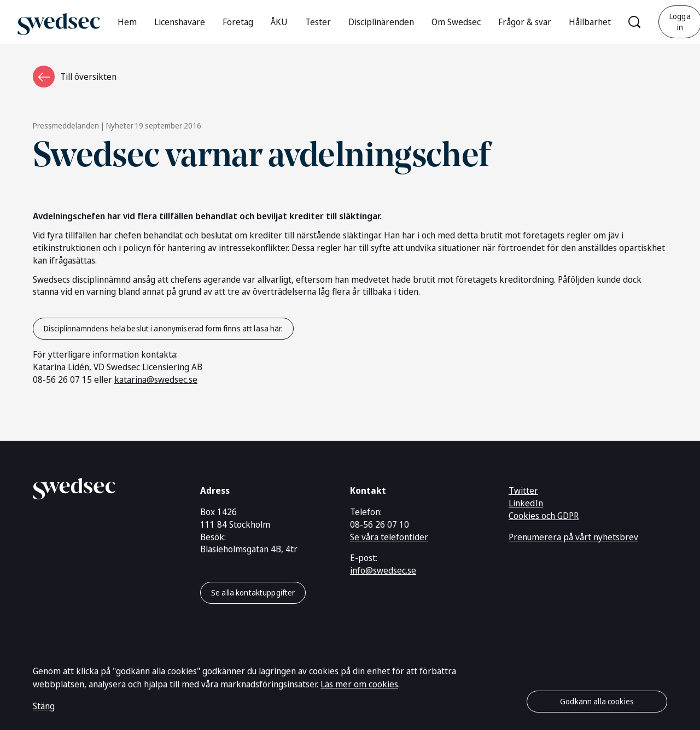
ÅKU (279, 22)
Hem (127, 22)
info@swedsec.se (383, 570)
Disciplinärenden (381, 22)
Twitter (523, 490)
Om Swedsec (456, 22)
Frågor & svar (525, 22)
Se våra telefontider (389, 537)
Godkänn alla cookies (597, 701)
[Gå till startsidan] (59, 22)
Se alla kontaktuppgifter (253, 592)
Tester (318, 22)
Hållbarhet (590, 22)
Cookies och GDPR (544, 516)
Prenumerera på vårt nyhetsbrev (573, 537)
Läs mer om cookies (359, 684)
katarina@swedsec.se (156, 379)
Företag (238, 22)
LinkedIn (526, 503)
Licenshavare (180, 22)
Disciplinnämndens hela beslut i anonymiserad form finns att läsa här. (163, 328)
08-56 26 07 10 (380, 524)
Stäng (44, 706)
